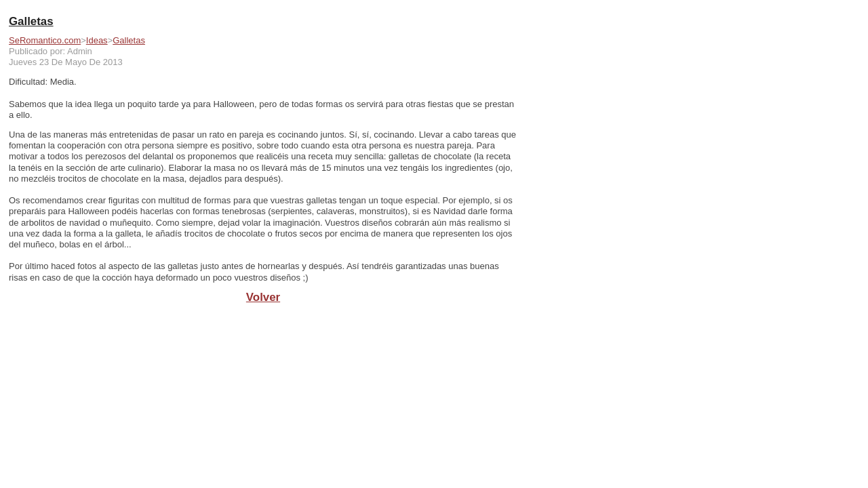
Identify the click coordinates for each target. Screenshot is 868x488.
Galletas (129, 40)
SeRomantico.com (45, 40)
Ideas (97, 40)
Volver (263, 297)
